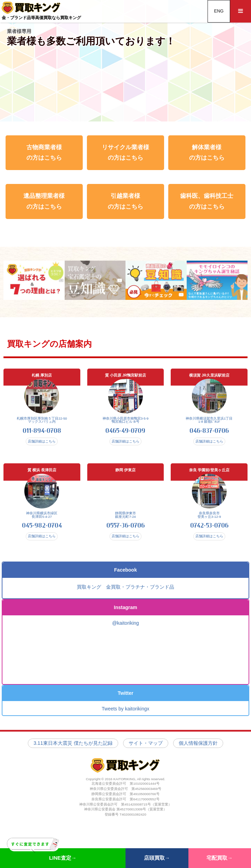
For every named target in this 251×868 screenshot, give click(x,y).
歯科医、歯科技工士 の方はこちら (207, 201)
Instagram (126, 614)
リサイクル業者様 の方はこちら (125, 153)
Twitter (126, 700)
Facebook (125, 577)
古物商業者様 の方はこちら (44, 153)
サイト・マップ (146, 750)
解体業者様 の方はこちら (207, 153)
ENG (219, 11)
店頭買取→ (157, 858)
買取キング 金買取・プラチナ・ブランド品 (125, 594)
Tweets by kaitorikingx (126, 716)
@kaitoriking (125, 630)
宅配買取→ (220, 858)
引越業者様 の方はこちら (125, 201)
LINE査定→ (42, 854)
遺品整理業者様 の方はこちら (44, 201)
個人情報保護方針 (198, 750)
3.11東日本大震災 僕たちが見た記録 (73, 750)
